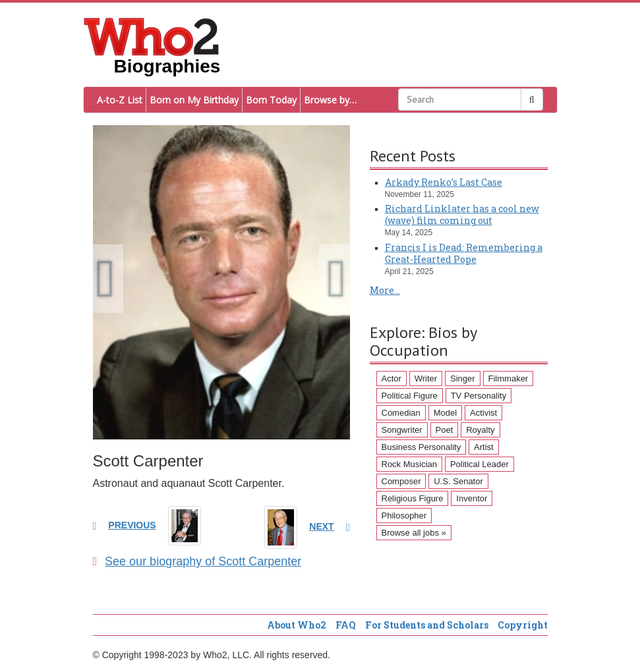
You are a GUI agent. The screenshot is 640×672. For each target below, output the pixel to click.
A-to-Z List (120, 100)
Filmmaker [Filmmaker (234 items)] (509, 378)
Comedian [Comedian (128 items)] (401, 413)
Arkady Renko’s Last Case (444, 182)
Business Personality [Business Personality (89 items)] (422, 447)
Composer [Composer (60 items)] (401, 481)
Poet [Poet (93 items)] (445, 430)
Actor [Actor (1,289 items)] (392, 378)
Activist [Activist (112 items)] (483, 413)
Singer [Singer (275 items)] (463, 378)
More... (385, 290)
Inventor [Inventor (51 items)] (472, 498)
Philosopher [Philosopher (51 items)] (404, 516)
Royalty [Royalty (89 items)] (480, 430)
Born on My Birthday (194, 100)
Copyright (523, 625)
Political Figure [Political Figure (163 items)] (410, 396)
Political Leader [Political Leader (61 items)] (480, 464)
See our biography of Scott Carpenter (197, 561)
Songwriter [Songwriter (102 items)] (402, 430)
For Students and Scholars (427, 625)
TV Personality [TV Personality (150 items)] (479, 396)
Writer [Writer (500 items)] (426, 378)
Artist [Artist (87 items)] (484, 447)
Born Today (271, 100)
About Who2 (297, 625)
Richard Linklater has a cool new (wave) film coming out (462, 214)
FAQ (346, 625)
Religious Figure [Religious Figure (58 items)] (413, 498)
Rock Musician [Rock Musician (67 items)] (410, 464)
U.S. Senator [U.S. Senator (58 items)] (458, 481)
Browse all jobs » (414, 533)
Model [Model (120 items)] (445, 413)
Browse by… (330, 100)
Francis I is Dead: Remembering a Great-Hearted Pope (464, 253)
